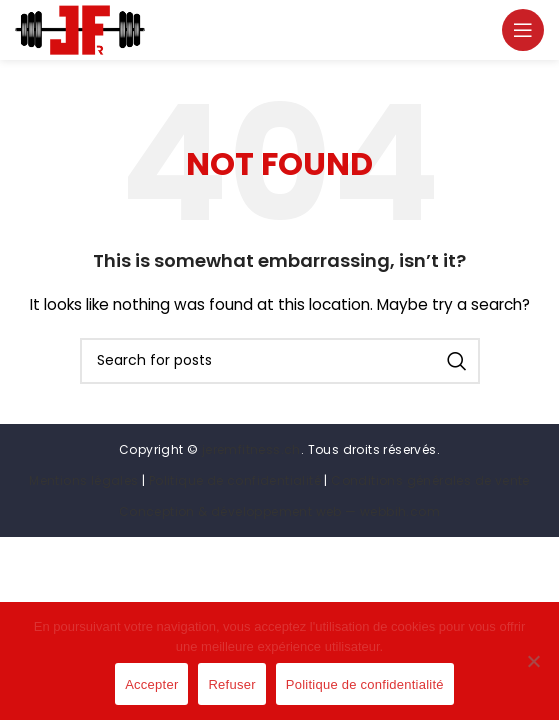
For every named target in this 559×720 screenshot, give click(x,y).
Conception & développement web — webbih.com (279, 511)
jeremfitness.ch (251, 449)
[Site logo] (80, 29)
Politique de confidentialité (235, 480)
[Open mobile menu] (523, 30)
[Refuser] (534, 672)
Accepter (151, 684)
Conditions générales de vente (430, 480)
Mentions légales (83, 480)
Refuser (231, 684)
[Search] (280, 361)
